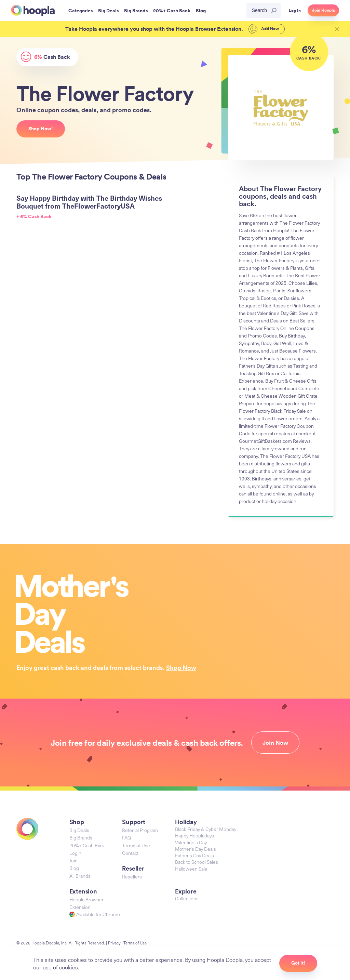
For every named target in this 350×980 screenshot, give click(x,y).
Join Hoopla (323, 10)
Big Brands (81, 838)
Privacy (114, 943)
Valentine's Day (191, 842)
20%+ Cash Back (87, 845)
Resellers (132, 877)
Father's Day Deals (194, 855)
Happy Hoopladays (194, 836)
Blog (74, 868)
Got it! (298, 963)
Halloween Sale (191, 869)
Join (73, 860)
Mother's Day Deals (196, 849)
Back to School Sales (197, 862)
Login (75, 853)
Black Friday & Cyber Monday (206, 829)
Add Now (265, 29)
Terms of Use (136, 845)
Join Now (275, 743)
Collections (187, 898)
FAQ (126, 838)
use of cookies (60, 967)
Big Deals (79, 830)
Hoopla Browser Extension (86, 903)
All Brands (80, 876)
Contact (130, 853)
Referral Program (140, 830)
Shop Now (181, 667)
